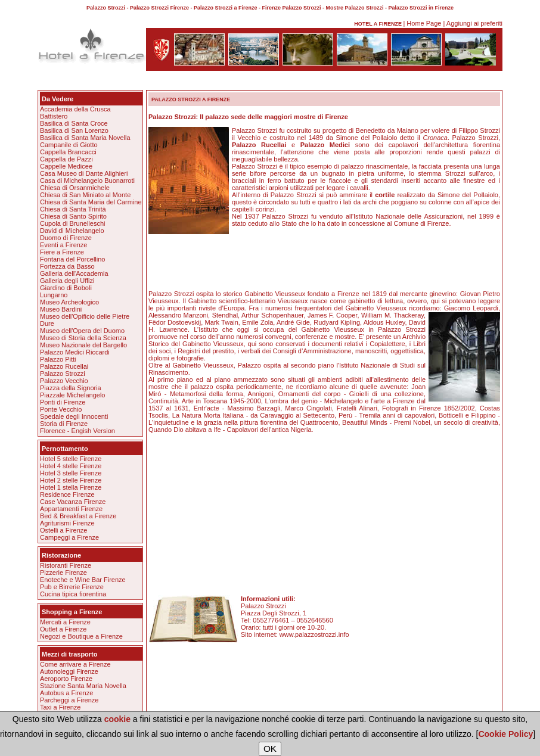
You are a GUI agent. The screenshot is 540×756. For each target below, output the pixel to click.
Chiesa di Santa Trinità (73, 209)
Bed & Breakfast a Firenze (78, 516)
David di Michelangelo (72, 231)
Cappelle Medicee (66, 166)
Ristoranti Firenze (66, 565)
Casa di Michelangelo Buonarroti (87, 181)
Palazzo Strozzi (63, 374)
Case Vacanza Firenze (73, 502)
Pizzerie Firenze (63, 573)
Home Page (424, 23)
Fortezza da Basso (67, 266)
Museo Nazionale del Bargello (83, 345)
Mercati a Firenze (65, 622)
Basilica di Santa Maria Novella (85, 138)
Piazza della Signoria (71, 388)
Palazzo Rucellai (64, 366)
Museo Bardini (61, 309)
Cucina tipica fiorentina (73, 594)
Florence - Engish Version (77, 431)
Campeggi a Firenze (69, 537)
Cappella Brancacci (68, 152)
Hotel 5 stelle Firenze (71, 459)
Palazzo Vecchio (64, 381)
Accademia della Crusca (75, 109)
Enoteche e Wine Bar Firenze (83, 580)
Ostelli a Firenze (63, 530)
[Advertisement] (270, 83)
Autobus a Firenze (66, 693)
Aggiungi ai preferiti (474, 23)
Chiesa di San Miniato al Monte (85, 195)
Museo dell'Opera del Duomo (82, 331)
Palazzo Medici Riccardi (75, 352)
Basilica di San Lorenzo (74, 130)
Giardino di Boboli (66, 288)
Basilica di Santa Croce (74, 123)
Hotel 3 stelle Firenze (71, 473)
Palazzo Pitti (58, 359)
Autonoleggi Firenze (69, 671)
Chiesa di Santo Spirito (73, 216)
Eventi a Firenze (63, 245)
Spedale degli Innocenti (74, 416)
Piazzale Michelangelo (72, 395)
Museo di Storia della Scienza (83, 338)
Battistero (54, 116)
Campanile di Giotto (69, 145)
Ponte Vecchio (61, 409)
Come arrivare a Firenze (75, 664)
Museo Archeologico (69, 302)
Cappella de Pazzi (66, 159)
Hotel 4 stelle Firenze (71, 466)
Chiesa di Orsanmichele (75, 188)
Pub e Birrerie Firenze (72, 587)
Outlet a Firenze (63, 629)
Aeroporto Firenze (66, 679)
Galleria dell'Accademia (74, 273)
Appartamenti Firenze (71, 509)
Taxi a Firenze (60, 707)
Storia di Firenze (64, 424)
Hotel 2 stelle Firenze (71, 480)
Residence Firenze (67, 494)
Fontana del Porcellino (72, 259)
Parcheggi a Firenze (69, 700)
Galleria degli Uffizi (67, 281)
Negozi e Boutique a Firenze (81, 636)
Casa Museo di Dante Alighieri (84, 173)
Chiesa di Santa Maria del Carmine (91, 202)
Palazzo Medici (325, 145)
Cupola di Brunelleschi (72, 223)
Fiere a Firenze (62, 252)
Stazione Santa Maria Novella (83, 686)
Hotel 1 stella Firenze (71, 487)
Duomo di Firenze (66, 238)
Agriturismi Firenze (67, 523)
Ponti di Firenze (63, 402)
